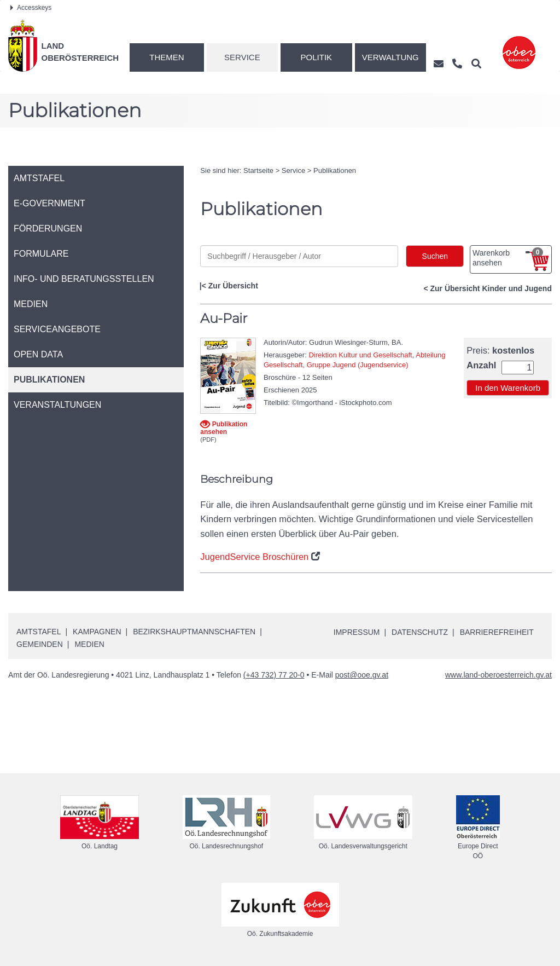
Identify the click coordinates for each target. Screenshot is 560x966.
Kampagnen (97, 632)
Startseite (258, 170)
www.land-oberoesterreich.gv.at (498, 675)
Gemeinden (40, 644)
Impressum (357, 632)
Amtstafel (39, 632)
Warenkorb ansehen (508, 257)
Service (242, 57)
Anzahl (481, 365)
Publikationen (335, 170)
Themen (167, 57)
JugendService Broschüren (254, 557)
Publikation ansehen (224, 428)
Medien (89, 644)
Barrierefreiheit (497, 632)
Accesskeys (31, 8)
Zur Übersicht (233, 286)
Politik (317, 57)
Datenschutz (420, 632)
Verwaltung (390, 57)
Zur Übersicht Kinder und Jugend (491, 288)
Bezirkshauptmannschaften (194, 632)
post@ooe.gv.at (362, 675)
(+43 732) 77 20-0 (274, 675)
